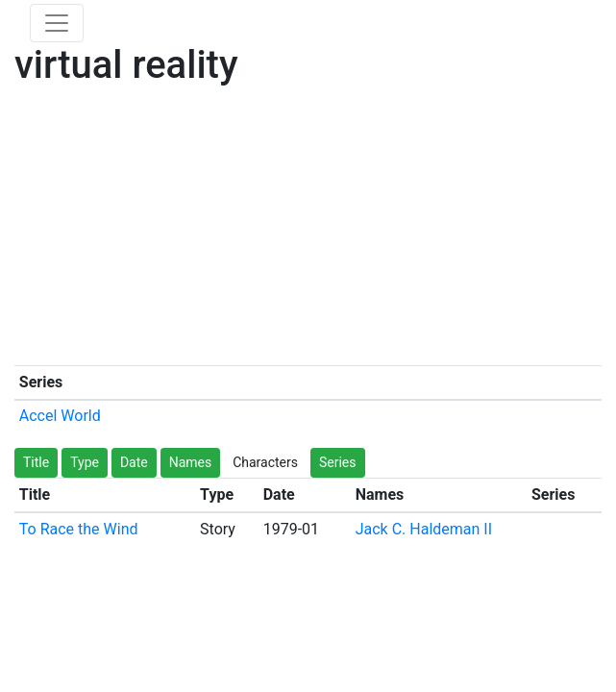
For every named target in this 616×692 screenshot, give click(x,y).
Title (36, 462)
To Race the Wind (79, 529)
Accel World (60, 416)
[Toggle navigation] (57, 23)
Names (191, 462)
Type (85, 462)
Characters (265, 462)
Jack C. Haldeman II (424, 529)
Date (134, 462)
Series (338, 462)
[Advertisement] (308, 231)
